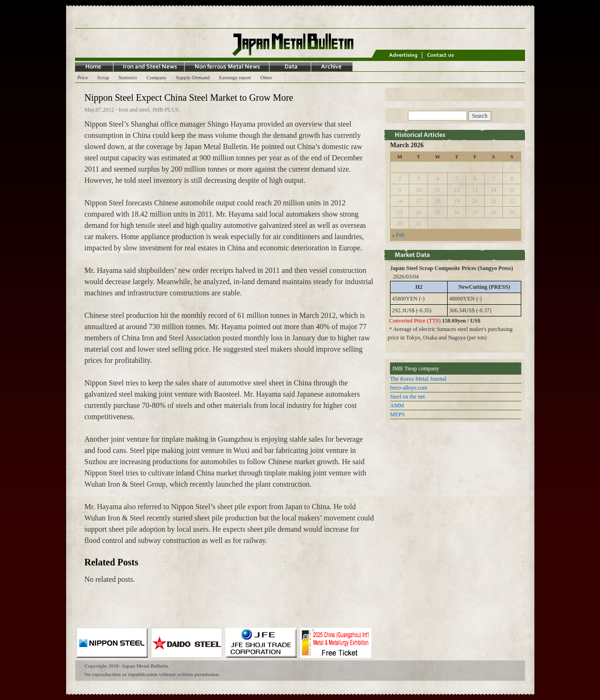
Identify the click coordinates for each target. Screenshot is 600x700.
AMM (397, 406)
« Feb (398, 235)
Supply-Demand (193, 77)
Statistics (128, 77)
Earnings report (235, 77)
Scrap (103, 77)
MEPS (397, 414)
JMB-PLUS (166, 110)
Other (266, 77)
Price (83, 77)
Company (156, 77)
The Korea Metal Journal (418, 379)
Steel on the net (407, 397)
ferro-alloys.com (409, 388)
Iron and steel (134, 110)
